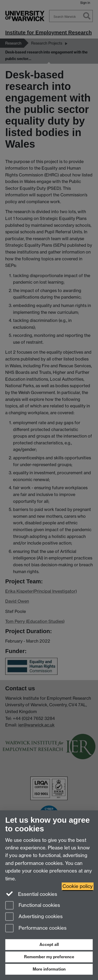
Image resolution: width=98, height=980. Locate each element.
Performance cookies (36, 928)
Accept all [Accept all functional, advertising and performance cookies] (49, 944)
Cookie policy (78, 886)
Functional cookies (33, 906)
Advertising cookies (34, 917)
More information (49, 969)
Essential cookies (31, 894)
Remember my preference (49, 957)
